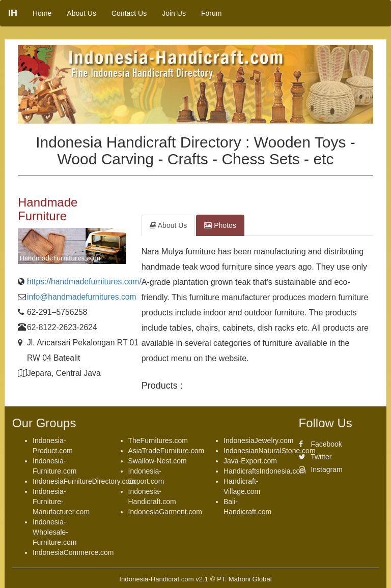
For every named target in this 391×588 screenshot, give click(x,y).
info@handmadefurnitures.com (82, 297)
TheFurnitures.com (158, 440)
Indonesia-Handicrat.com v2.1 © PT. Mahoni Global (195, 579)
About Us (81, 13)
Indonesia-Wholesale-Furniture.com (54, 532)
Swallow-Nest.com (158, 461)
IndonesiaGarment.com (165, 512)
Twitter (315, 457)
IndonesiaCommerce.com (73, 552)
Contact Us (129, 13)
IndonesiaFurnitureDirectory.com (84, 481)
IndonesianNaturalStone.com (270, 451)
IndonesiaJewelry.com (258, 440)
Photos (220, 225)
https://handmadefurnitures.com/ (84, 282)
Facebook (320, 444)
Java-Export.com (250, 461)
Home (42, 13)
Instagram (321, 469)
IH (13, 13)
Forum (211, 13)
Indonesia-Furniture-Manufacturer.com (61, 502)
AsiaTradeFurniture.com (166, 451)
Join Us (174, 13)
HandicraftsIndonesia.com (265, 471)
